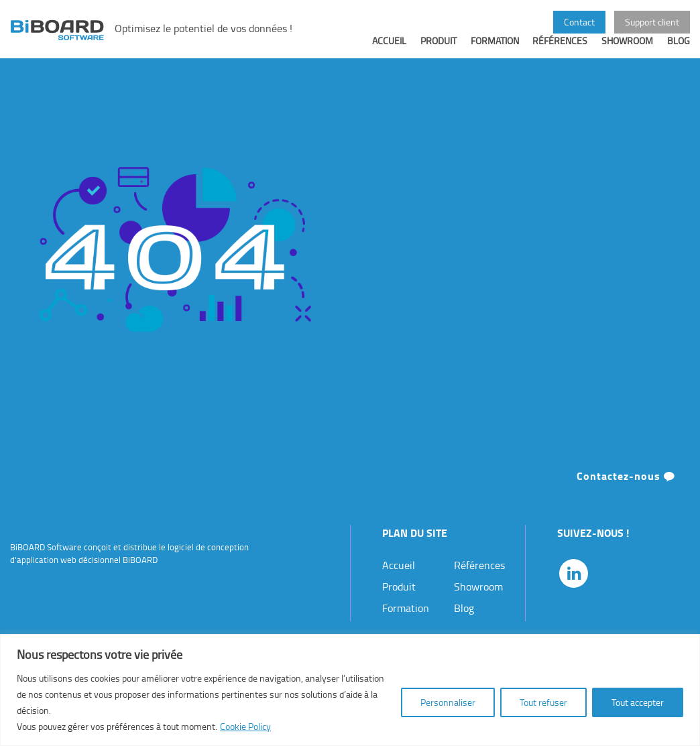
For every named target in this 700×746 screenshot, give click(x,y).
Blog (679, 51)
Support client (652, 21)
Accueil (389, 51)
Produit (439, 51)
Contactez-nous (626, 486)
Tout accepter (638, 702)
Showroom (627, 51)
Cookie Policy (245, 726)
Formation (495, 51)
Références (560, 51)
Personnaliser (448, 702)
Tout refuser (543, 702)
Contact (579, 21)
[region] (350, 690)
